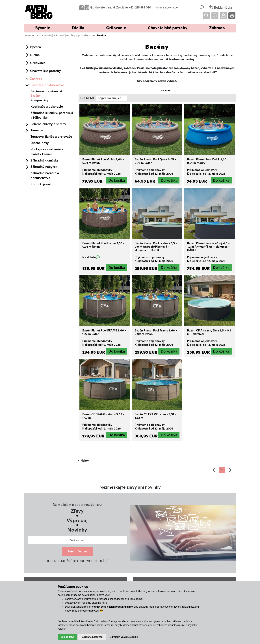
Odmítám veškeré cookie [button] (124, 637)
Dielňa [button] (78, 28)
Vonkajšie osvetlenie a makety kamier (47, 151)
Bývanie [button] (43, 28)
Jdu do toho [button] (67, 637)
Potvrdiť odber (77, 551)
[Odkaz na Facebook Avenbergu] (81, 7)
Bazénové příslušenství (46, 91)
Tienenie (37, 130)
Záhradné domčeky (45, 160)
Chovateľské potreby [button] (168, 28)
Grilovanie (38, 63)
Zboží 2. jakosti (41, 184)
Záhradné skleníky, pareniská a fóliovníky (52, 115)
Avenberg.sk (32, 35)
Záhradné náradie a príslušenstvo (45, 175)
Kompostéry (39, 100)
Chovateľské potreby (45, 71)
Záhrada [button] (217, 28)
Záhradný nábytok (44, 167)
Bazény (36, 96)
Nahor (85, 461)
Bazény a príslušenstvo (81, 35)
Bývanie (36, 47)
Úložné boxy (40, 143)
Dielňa (35, 55)
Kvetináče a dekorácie (47, 106)
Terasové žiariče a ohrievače (51, 137)
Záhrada (59, 35)
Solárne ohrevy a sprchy (48, 124)
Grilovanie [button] (116, 28)
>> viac (164, 90)
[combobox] (112, 98)
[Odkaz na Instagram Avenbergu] (86, 7)
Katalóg (47, 35)
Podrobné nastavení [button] (92, 637)
